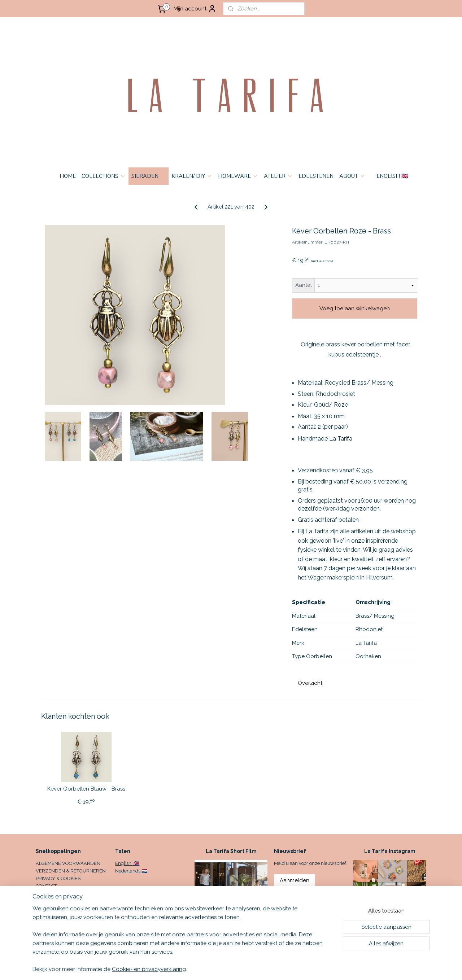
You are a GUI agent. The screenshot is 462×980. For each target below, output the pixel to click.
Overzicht (310, 683)
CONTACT (46, 886)
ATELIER (278, 176)
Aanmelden (295, 880)
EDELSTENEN (316, 176)
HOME (68, 176)
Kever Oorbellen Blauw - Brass (86, 789)
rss (283, 967)
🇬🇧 (136, 863)
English (124, 863)
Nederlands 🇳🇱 (131, 871)
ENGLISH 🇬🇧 (392, 176)
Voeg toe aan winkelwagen (355, 309)
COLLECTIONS (104, 176)
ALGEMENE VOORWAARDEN (68, 863)
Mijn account (195, 9)
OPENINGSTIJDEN (56, 894)
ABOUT (352, 176)
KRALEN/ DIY (192, 176)
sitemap (270, 967)
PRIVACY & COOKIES (58, 878)
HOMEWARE (238, 176)
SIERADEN (149, 176)
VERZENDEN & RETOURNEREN (71, 871)
